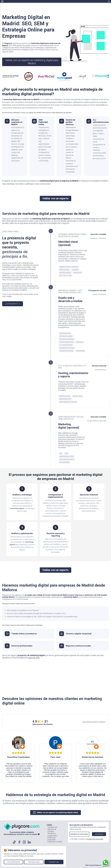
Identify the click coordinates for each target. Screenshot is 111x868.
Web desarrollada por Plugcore (97, 865)
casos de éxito (34, 658)
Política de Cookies (26, 856)
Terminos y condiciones (52, 834)
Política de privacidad (51, 839)
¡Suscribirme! (99, 834)
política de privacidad (95, 839)
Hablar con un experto (55, 198)
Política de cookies (55, 842)
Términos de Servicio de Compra (52, 829)
